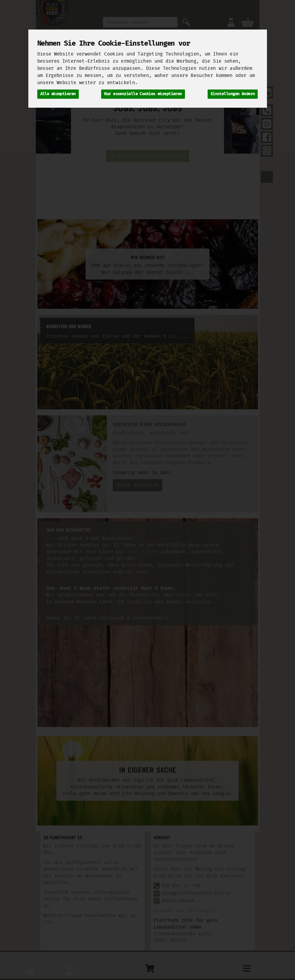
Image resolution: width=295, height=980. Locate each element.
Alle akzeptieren (58, 94)
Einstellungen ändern (233, 94)
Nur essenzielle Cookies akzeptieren (143, 94)
